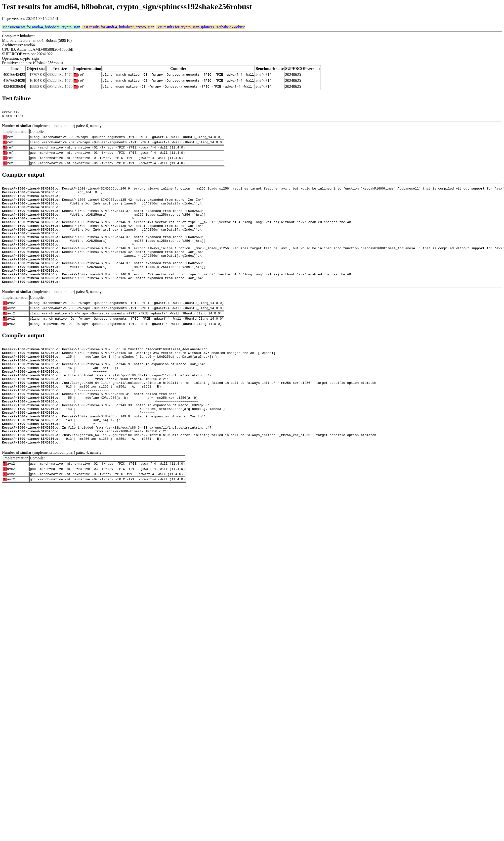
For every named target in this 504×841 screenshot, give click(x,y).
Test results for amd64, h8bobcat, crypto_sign (118, 27)
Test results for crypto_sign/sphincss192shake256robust (200, 27)
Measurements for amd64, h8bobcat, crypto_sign (41, 27)
